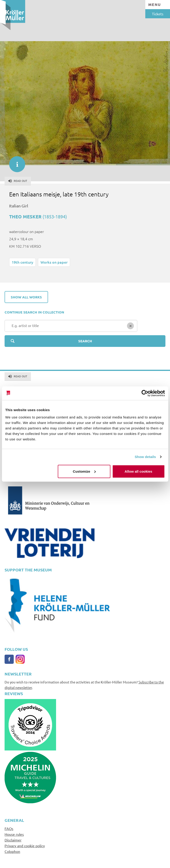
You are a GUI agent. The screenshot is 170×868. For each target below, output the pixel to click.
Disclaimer (13, 840)
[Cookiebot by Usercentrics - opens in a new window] (145, 393)
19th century (22, 262)
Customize (84, 471)
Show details (145, 457)
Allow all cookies (139, 471)
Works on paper (54, 262)
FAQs (9, 828)
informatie (15, 162)
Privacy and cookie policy (25, 846)
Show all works (26, 297)
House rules (14, 834)
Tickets (158, 14)
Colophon (12, 851)
